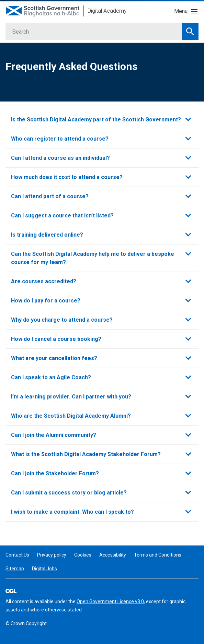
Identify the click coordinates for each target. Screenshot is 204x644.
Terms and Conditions (158, 555)
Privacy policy (52, 555)
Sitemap (15, 569)
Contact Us (17, 555)
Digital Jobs (44, 569)
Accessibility (113, 555)
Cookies (83, 555)
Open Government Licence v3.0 (110, 601)
